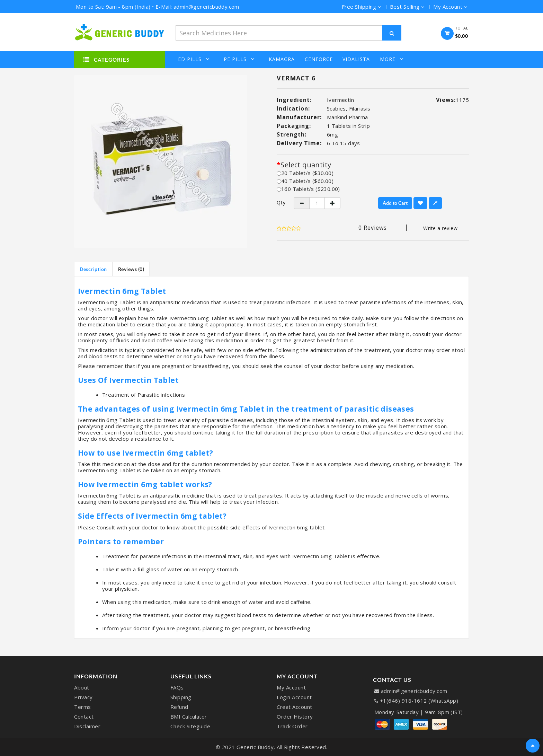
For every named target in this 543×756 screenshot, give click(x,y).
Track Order (292, 726)
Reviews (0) (131, 269)
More (392, 59)
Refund (179, 707)
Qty (280, 203)
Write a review (440, 228)
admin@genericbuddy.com (414, 691)
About (82, 687)
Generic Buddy (255, 747)
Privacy (83, 697)
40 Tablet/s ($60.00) (305, 181)
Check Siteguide (190, 726)
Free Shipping (362, 7)
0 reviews (373, 228)
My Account (291, 687)
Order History (295, 717)
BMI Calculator (189, 717)
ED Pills (194, 59)
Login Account (294, 697)
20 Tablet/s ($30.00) (305, 173)
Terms (83, 707)
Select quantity (306, 165)
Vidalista (356, 59)
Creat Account (295, 707)
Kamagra (282, 59)
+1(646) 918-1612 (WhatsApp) (419, 701)
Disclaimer (87, 726)
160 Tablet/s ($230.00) (308, 189)
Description (93, 269)
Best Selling (407, 7)
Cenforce (319, 59)
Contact (84, 717)
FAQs (177, 687)
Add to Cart (395, 203)
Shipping (181, 697)
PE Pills (239, 59)
